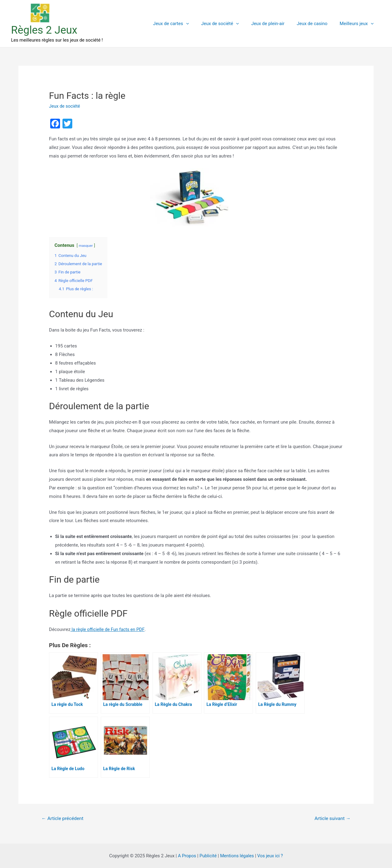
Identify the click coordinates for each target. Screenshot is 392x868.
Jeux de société (231, 24)
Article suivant (332, 818)
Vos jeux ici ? (271, 855)
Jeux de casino (317, 24)
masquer (86, 246)
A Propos (186, 855)
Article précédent (63, 818)
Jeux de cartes (185, 24)
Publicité (208, 855)
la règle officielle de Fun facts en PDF (108, 629)
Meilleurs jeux (358, 24)
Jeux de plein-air (275, 24)
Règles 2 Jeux (44, 30)
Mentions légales (237, 855)
